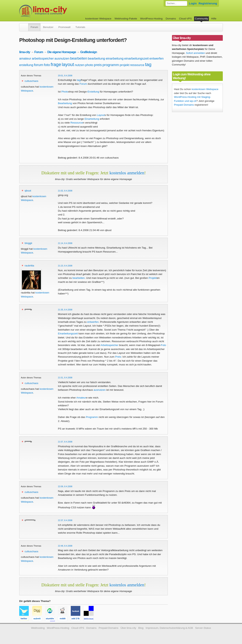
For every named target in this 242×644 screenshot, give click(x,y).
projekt (125, 65)
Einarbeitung (92, 119)
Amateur (81, 398)
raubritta (29, 266)
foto (47, 65)
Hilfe (214, 19)
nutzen (80, 65)
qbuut (28, 191)
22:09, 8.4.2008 (65, 486)
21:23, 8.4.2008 (65, 266)
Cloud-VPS (185, 19)
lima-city (25, 52)
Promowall (64, 27)
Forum (34, 27)
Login (193, 3)
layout (68, 64)
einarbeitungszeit (137, 59)
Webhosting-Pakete (126, 19)
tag (148, 64)
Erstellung (93, 92)
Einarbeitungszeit (68, 334)
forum (39, 65)
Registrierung (208, 3)
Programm (92, 417)
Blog (141, 628)
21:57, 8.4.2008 (65, 442)
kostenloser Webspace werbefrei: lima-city (57, 11)
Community (202, 19)
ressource (137, 65)
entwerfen (156, 59)
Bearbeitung (65, 103)
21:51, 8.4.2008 (65, 378)
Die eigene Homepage (62, 52)
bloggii (28, 243)
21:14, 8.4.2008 (65, 243)
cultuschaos (32, 81)
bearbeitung (96, 59)
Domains (171, 19)
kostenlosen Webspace (205, 89)
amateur (25, 59)
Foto (164, 345)
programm (111, 65)
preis (98, 65)
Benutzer (48, 27)
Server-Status (203, 628)
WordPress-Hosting (151, 19)
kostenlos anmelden (127, 173)
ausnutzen (62, 59)
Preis (118, 357)
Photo (65, 92)
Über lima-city (128, 628)
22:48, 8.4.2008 (65, 546)
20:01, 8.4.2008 (65, 76)
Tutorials (80, 27)
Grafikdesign (89, 52)
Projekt (153, 278)
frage (56, 64)
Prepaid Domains (184, 105)
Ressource (77, 123)
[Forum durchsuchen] (176, 3)
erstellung (26, 65)
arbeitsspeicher (43, 59)
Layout (101, 115)
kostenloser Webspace (98, 19)
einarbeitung (115, 59)
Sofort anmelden (196, 53)
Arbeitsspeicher (109, 345)
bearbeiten (79, 58)
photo (89, 65)
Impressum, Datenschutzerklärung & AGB (169, 628)
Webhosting (38, 628)
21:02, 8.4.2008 (65, 191)
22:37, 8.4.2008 (65, 520)
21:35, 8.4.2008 (65, 310)
